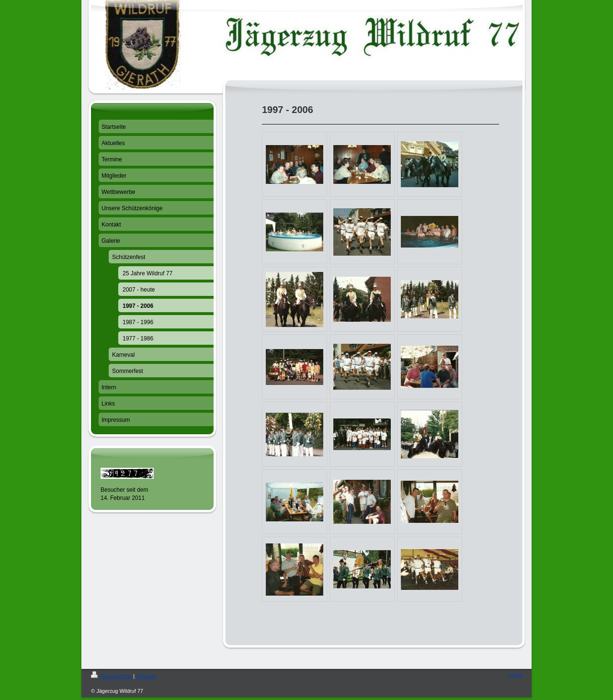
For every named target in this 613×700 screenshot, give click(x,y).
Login (516, 675)
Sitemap (146, 676)
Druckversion (112, 676)
